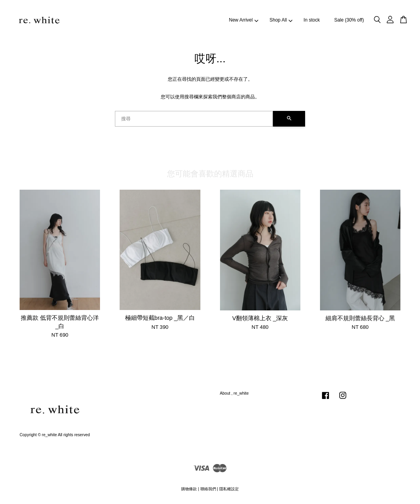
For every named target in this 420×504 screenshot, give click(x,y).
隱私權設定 (229, 489)
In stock (312, 20)
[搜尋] (194, 119)
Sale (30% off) (349, 20)
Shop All (281, 20)
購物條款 (189, 489)
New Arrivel (244, 20)
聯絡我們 (208, 489)
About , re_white (235, 393)
